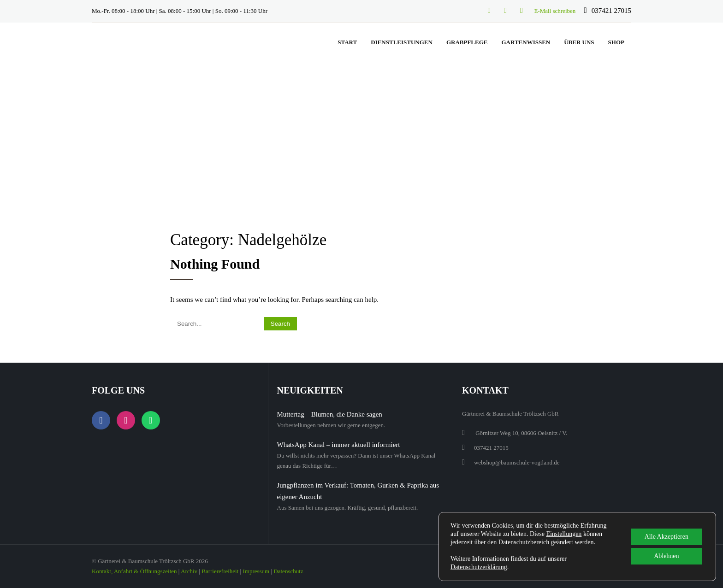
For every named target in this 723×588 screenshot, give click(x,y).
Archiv (189, 571)
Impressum (256, 571)
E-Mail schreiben (555, 11)
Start (347, 42)
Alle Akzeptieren (667, 537)
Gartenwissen (526, 42)
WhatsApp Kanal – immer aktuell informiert (339, 445)
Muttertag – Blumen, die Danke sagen (330, 414)
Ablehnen (666, 556)
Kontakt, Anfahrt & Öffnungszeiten (134, 571)
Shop (616, 42)
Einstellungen (564, 534)
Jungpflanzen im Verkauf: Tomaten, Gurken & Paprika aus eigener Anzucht (358, 491)
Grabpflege (467, 42)
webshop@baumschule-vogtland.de (517, 462)
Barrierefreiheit (220, 571)
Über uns (579, 42)
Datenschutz (288, 571)
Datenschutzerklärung (479, 567)
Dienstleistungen (402, 42)
